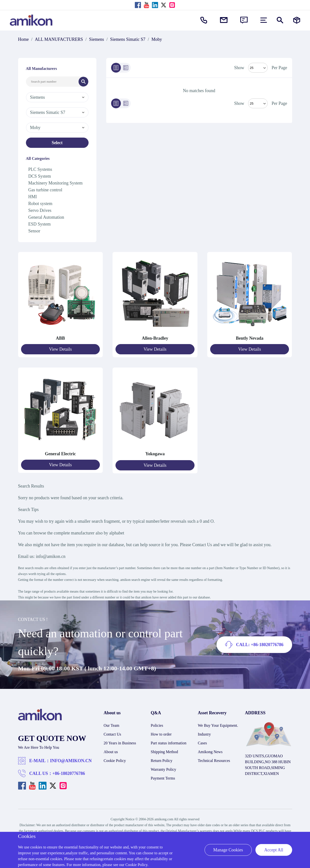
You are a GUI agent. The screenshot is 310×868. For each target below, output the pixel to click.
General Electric (60, 453)
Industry (204, 733)
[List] (116, 68)
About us (111, 751)
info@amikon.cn (51, 555)
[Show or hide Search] (280, 20)
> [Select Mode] (258, 103)
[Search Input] (52, 82)
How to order (161, 733)
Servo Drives (40, 210)
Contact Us (113, 733)
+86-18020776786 (69, 772)
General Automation (46, 217)
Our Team (112, 724)
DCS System (40, 176)
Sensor (34, 231)
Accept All (274, 850)
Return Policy (161, 759)
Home (23, 39)
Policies (157, 724)
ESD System (40, 224)
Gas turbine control (45, 190)
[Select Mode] (258, 68)
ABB (60, 338)
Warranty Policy (163, 768)
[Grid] (126, 68)
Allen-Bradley (155, 338)
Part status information (169, 742)
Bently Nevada (250, 338)
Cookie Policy (115, 759)
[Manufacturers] (297, 20)
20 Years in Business (120, 742)
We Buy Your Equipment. (218, 724)
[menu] (264, 20)
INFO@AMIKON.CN (71, 759)
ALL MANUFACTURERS (59, 39)
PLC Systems (40, 169)
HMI (33, 197)
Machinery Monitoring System (56, 183)
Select (57, 143)
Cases (202, 742)
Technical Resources (214, 759)
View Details (60, 349)
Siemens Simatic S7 (128, 39)
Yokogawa (155, 453)
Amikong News (210, 751)
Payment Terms (163, 777)
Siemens (97, 39)
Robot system (40, 204)
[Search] (83, 82)
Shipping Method (164, 751)
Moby (157, 39)
